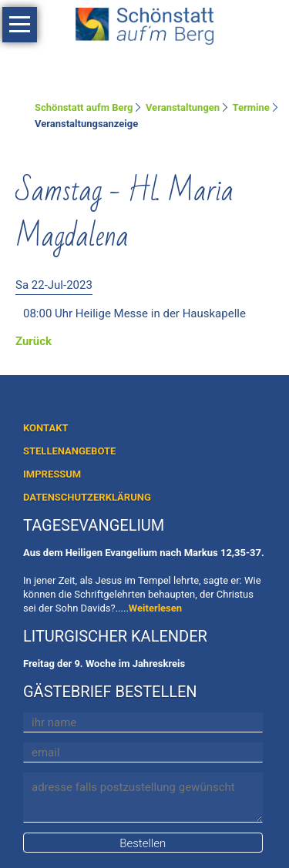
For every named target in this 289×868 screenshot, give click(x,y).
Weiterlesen (155, 608)
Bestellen (143, 843)
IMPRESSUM (52, 474)
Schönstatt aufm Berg (84, 107)
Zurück (34, 341)
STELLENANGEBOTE (69, 451)
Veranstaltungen (183, 107)
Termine (251, 107)
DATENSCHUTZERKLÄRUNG (87, 497)
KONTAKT (45, 428)
